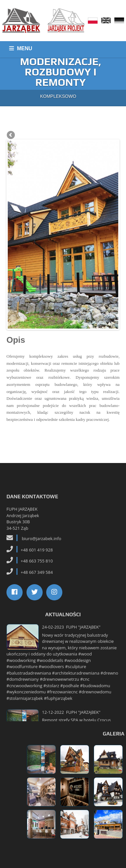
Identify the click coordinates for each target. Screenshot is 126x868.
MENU (25, 48)
